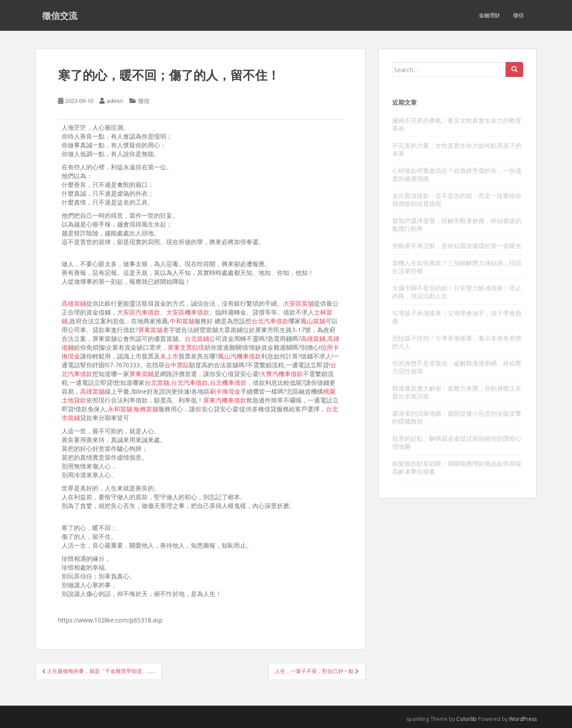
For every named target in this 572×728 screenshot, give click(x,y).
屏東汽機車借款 (225, 400)
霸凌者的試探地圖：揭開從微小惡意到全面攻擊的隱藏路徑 (457, 417)
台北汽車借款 (270, 321)
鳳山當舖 (313, 321)
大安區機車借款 (188, 312)
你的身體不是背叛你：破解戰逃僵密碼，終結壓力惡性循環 (457, 367)
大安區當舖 (299, 303)
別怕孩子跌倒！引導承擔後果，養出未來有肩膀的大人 (457, 342)
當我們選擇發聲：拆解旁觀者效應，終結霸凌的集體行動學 (457, 225)
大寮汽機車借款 (281, 374)
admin (115, 101)
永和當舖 (120, 409)
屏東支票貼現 (186, 347)
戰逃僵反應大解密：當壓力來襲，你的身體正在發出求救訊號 (457, 392)
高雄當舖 (92, 391)
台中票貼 (177, 365)
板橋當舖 (146, 409)
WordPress (523, 719)
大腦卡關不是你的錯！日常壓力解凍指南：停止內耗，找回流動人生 (457, 292)
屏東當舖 (150, 330)
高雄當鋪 (74, 303)
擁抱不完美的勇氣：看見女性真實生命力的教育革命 (457, 124)
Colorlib (466, 719)
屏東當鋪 (142, 374)
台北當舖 (157, 382)
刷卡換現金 (225, 391)
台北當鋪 (197, 338)
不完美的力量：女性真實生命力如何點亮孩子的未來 (457, 149)
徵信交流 (60, 15)
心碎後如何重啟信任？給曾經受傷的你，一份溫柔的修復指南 (457, 174)
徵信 (518, 15)
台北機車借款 (228, 382)
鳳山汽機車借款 (240, 356)
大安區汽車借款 (138, 312)
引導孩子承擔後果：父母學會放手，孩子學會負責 (457, 317)
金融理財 (489, 15)
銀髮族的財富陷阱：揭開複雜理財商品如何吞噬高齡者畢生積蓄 (457, 467)
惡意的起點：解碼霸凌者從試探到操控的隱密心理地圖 (457, 442)
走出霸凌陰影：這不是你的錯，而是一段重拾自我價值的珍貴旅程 (457, 199)
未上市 (169, 356)
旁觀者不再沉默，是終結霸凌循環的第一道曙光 (457, 246)
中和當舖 (182, 321)
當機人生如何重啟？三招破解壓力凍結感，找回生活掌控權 (457, 267)
